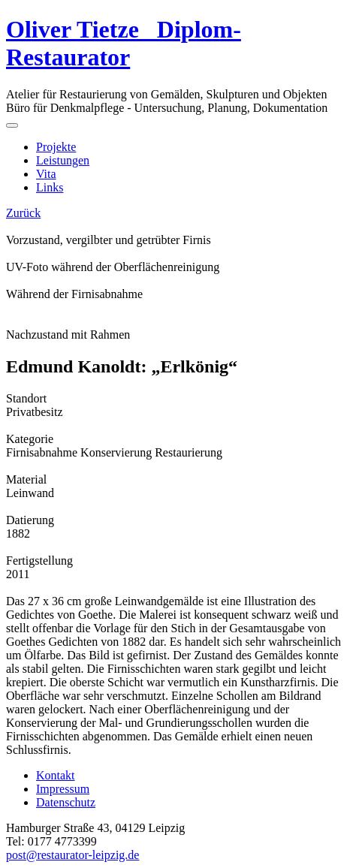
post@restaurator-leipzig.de (72, 855)
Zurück (23, 213)
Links (50, 187)
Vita (46, 174)
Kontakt (56, 775)
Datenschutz (66, 802)
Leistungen (63, 160)
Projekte (56, 147)
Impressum (63, 789)
